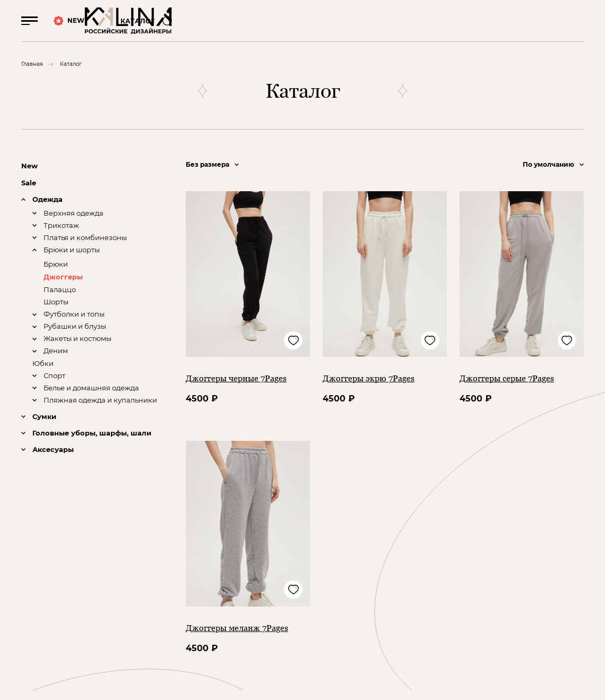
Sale (29, 192)
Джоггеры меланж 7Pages (243, 637)
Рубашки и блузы (77, 339)
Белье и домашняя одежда (96, 402)
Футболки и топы (77, 326)
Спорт (55, 390)
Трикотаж (63, 237)
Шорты (57, 313)
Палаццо (61, 301)
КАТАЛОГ (142, 26)
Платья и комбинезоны (89, 249)
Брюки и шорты (75, 262)
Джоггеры (64, 288)
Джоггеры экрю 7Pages (374, 387)
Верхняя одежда (76, 224)
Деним (57, 365)
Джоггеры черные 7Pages (242, 387)
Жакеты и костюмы (81, 352)
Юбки (44, 377)
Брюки (57, 276)
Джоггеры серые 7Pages (512, 387)
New (30, 175)
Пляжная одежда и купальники (105, 415)
